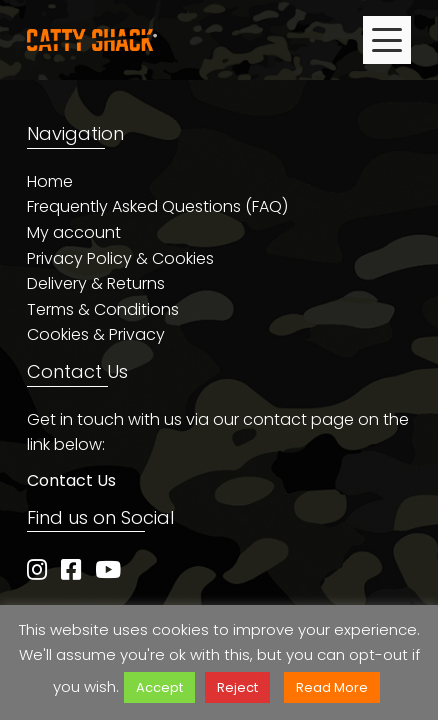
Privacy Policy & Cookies (120, 258)
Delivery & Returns (96, 283)
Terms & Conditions (103, 309)
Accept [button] (159, 687)
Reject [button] (237, 687)
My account (74, 232)
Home (50, 181)
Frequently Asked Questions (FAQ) (157, 206)
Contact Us (71, 480)
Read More (332, 687)
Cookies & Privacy (96, 334)
